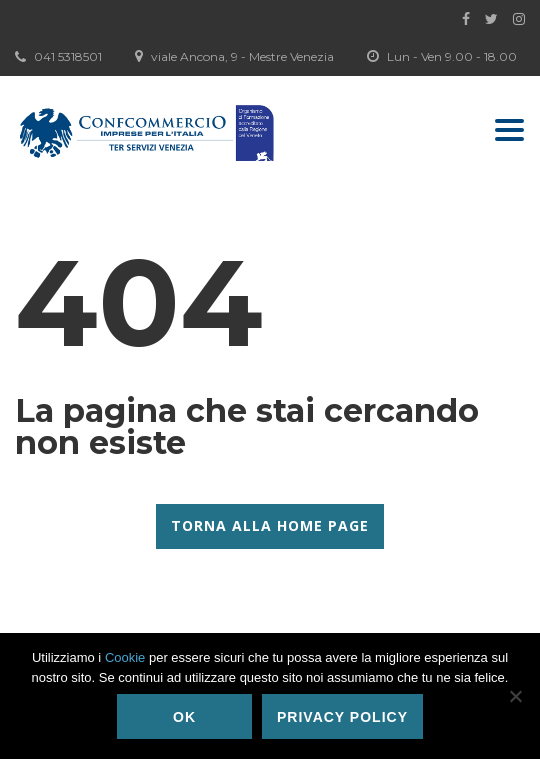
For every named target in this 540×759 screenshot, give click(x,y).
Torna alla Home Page (270, 525)
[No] (515, 696)
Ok (184, 717)
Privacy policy (342, 717)
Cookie (125, 657)
